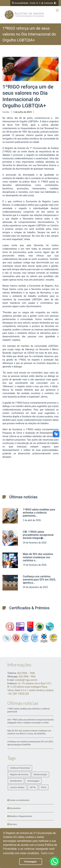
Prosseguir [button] (30, 862)
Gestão (6, 112)
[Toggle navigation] (57, 10)
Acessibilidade (21, 3)
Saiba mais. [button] (48, 853)
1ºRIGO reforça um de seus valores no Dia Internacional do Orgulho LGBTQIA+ (28, 96)
